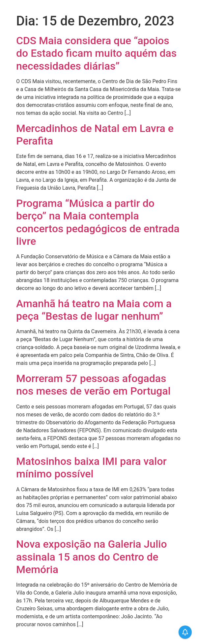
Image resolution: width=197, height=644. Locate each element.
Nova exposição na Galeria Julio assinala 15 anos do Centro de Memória (92, 557)
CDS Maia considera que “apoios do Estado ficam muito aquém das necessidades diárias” (96, 53)
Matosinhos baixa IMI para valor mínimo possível (91, 467)
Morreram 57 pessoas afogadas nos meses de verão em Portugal (93, 385)
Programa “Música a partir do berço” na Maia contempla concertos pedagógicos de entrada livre (98, 222)
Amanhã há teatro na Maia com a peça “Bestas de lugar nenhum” (94, 310)
